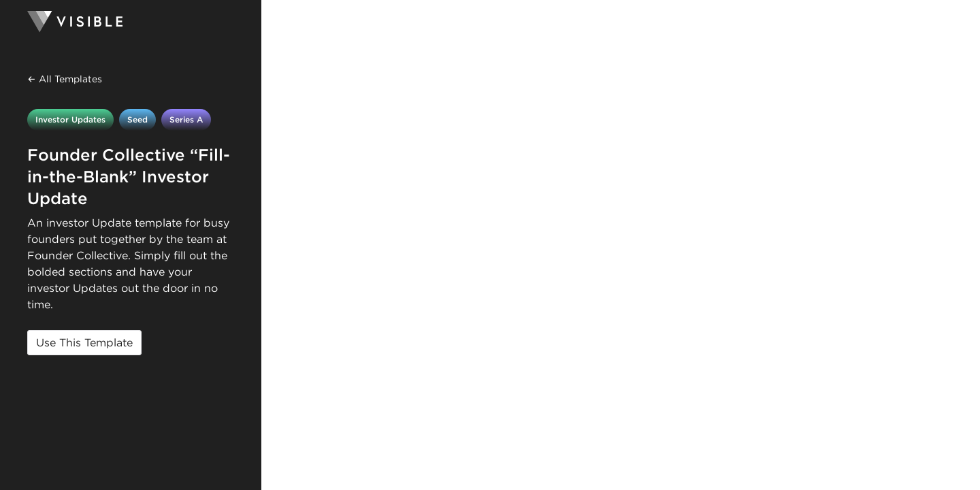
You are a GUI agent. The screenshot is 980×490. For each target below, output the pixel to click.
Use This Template (84, 343)
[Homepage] (131, 22)
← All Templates (65, 79)
